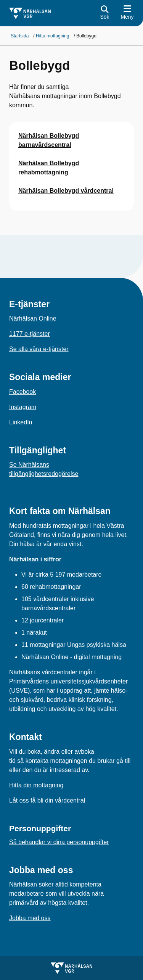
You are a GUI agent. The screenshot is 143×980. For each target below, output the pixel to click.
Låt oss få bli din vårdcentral (47, 800)
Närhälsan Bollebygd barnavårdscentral (49, 140)
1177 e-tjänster (30, 334)
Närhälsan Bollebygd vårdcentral (66, 191)
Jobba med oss (30, 918)
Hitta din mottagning (36, 785)
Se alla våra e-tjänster (39, 349)
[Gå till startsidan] (30, 13)
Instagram (23, 407)
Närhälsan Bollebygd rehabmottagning (49, 168)
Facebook (22, 392)
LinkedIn (21, 422)
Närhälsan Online (33, 318)
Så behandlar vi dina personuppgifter (59, 842)
